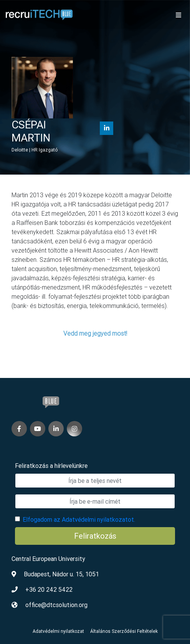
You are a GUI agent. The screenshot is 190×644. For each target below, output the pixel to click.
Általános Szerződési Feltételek (124, 631)
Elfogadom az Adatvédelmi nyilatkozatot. (79, 519)
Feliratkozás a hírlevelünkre (51, 466)
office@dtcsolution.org (56, 605)
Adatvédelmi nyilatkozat (58, 631)
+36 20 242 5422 (49, 589)
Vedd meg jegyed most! (95, 333)
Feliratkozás (95, 536)
